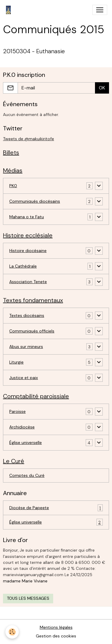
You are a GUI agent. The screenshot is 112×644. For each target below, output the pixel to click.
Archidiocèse (22, 427)
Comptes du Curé (27, 475)
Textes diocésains (27, 315)
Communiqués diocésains (35, 201)
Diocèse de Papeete (56, 508)
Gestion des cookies (56, 636)
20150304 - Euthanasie (34, 51)
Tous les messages (28, 598)
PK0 (13, 186)
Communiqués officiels (32, 331)
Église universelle (26, 442)
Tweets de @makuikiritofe (29, 139)
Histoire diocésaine (28, 251)
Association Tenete (28, 282)
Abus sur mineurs (26, 347)
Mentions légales (56, 627)
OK (102, 88)
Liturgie (16, 362)
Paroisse (17, 411)
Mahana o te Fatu (27, 217)
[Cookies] (12, 632)
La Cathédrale (23, 266)
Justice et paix (24, 378)
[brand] (10, 10)
